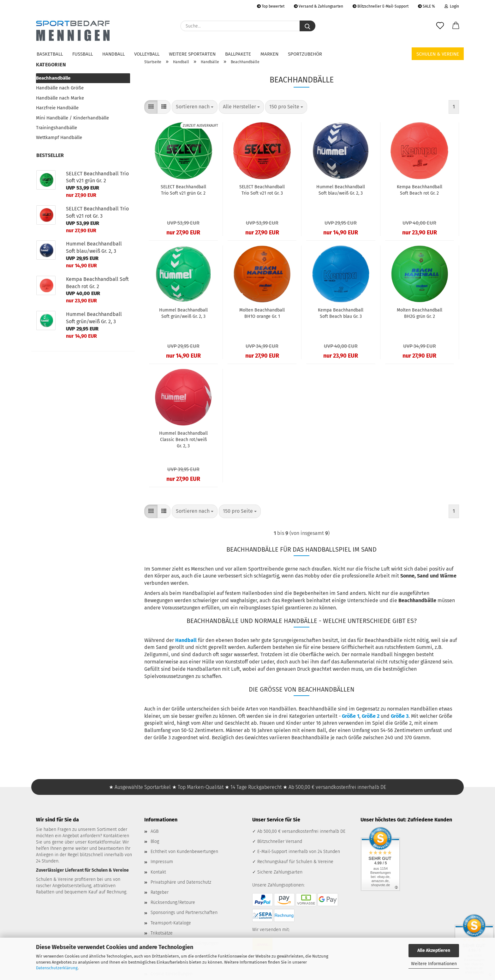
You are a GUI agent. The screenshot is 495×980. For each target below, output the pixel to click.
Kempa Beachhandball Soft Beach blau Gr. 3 (341, 313)
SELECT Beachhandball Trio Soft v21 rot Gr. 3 (262, 190)
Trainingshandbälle (57, 128)
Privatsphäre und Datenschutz (181, 882)
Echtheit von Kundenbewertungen (184, 852)
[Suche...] (307, 26)
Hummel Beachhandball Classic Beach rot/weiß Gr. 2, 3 (183, 440)
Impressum (162, 862)
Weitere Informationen (434, 964)
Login (452, 6)
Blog (155, 841)
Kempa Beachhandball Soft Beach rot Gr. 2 (420, 190)
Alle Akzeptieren (434, 950)
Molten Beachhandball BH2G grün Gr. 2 (420, 313)
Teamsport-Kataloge (171, 923)
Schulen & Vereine (438, 54)
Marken (269, 54)
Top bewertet (271, 6)
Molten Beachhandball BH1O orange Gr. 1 (262, 313)
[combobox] (195, 107)
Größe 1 (351, 716)
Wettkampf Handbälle (59, 137)
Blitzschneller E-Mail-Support (381, 6)
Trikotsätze (162, 933)
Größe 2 (371, 716)
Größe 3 (400, 716)
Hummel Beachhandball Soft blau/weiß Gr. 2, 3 (341, 190)
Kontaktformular (104, 842)
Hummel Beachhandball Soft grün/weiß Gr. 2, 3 (183, 313)
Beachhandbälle (53, 78)
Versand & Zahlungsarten (319, 6)
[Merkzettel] (440, 26)
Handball (113, 54)
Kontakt (158, 872)
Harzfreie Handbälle (57, 108)
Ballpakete (238, 54)
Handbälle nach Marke (60, 98)
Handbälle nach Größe (60, 88)
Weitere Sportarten (192, 54)
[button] (456, 26)
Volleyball (147, 54)
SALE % (426, 6)
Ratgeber (160, 892)
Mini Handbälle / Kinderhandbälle (72, 118)
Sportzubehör (305, 54)
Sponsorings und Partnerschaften (184, 913)
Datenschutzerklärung (57, 968)
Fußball (83, 54)
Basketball (50, 54)
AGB (155, 831)
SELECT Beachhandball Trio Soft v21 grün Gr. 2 (183, 190)
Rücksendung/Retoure (173, 902)
